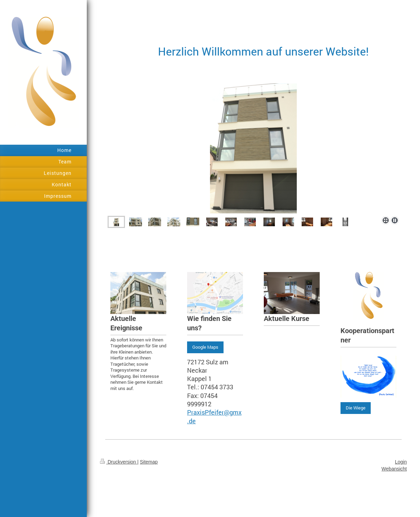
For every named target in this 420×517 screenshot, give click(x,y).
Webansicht (394, 469)
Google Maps (205, 347)
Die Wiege (356, 408)
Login (401, 462)
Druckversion (119, 462)
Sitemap (149, 462)
